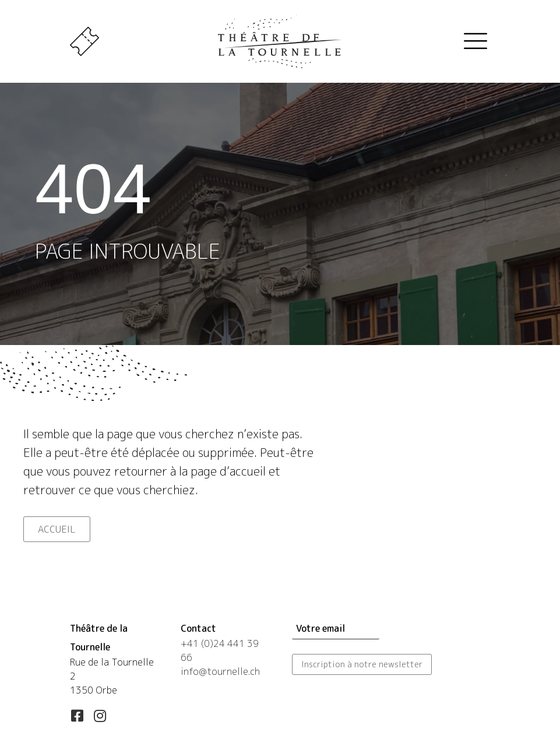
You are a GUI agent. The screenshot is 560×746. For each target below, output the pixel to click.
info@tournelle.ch (220, 671)
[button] (77, 716)
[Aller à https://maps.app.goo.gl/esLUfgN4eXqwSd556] (114, 660)
